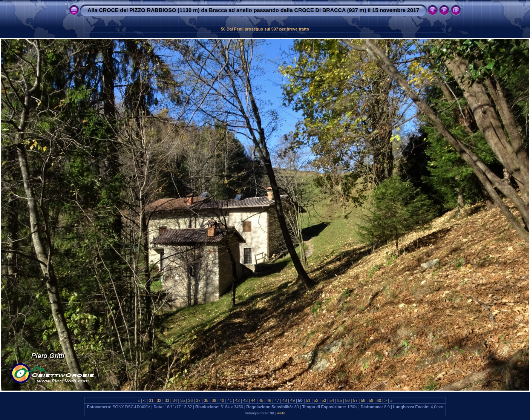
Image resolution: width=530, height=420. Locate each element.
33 (167, 400)
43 (245, 400)
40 (222, 400)
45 (261, 400)
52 (316, 400)
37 (198, 400)
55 (340, 400)
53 (324, 400)
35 (182, 400)
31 (151, 400)
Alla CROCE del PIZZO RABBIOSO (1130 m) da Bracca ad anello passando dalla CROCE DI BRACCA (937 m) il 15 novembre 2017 (253, 10)
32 (159, 400)
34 (175, 400)
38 (206, 400)
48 (285, 400)
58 (363, 400)
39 (214, 400)
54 (332, 400)
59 (371, 400)
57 (355, 400)
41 (230, 400)
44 (253, 400)
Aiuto (281, 413)
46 (269, 400)
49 (293, 400)
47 (277, 400)
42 (237, 400)
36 (190, 400)
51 (308, 400)
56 (348, 400)
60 (379, 400)
